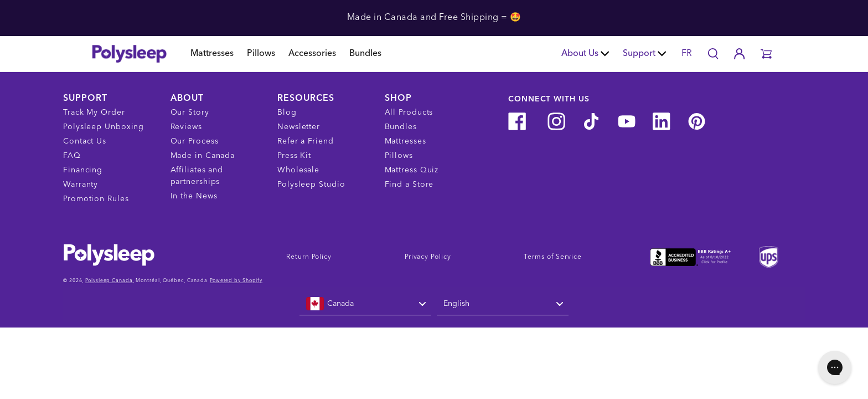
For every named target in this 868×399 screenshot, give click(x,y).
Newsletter (299, 127)
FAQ (72, 156)
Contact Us (85, 141)
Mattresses (212, 54)
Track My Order (94, 112)
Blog (287, 112)
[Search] (713, 54)
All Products (409, 112)
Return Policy (309, 257)
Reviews (186, 127)
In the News (194, 196)
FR (687, 54)
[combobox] (365, 304)
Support (645, 54)
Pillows (261, 54)
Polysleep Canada (109, 281)
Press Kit (294, 156)
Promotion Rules (96, 199)
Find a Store (409, 185)
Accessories (312, 54)
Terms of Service (552, 257)
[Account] (740, 54)
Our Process (195, 141)
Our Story (190, 112)
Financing (83, 170)
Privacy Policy (428, 257)
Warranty (81, 185)
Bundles (365, 54)
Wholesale (298, 170)
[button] (766, 54)
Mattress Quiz (412, 170)
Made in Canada (203, 156)
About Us (585, 54)
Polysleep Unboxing (104, 127)
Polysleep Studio (311, 185)
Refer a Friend (306, 141)
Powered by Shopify (236, 281)
